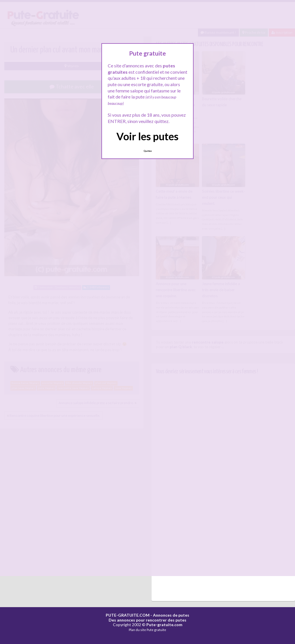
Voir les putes (147, 136)
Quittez (148, 151)
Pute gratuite (156, 629)
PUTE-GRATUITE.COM (128, 614)
